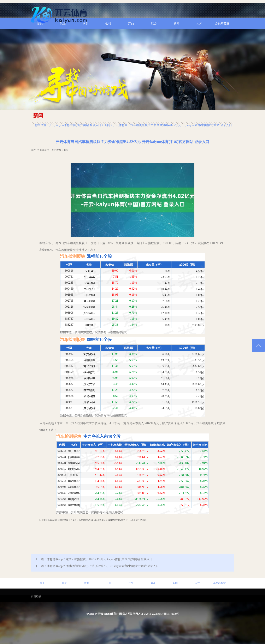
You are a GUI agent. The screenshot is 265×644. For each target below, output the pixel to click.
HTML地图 (173, 614)
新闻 (107, 125)
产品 (131, 583)
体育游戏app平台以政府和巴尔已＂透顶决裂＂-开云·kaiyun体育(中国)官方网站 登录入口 (103, 566)
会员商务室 (219, 583)
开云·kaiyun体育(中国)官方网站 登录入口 (75, 125)
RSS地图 (162, 614)
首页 (42, 583)
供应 (64, 583)
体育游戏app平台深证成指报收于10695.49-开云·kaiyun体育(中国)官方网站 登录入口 (100, 559)
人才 (197, 583)
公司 (109, 583)
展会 (153, 583)
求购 (87, 583)
